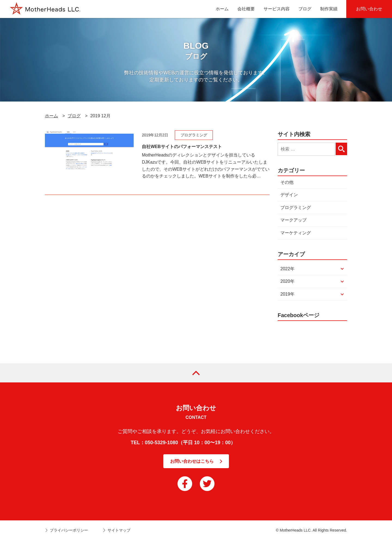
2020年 (287, 281)
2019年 (287, 294)
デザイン (289, 195)
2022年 (287, 269)
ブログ (74, 116)
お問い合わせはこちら (192, 461)
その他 (287, 182)
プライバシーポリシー (69, 530)
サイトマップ (119, 530)
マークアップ (293, 220)
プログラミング (296, 208)
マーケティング (296, 233)
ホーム (51, 116)
